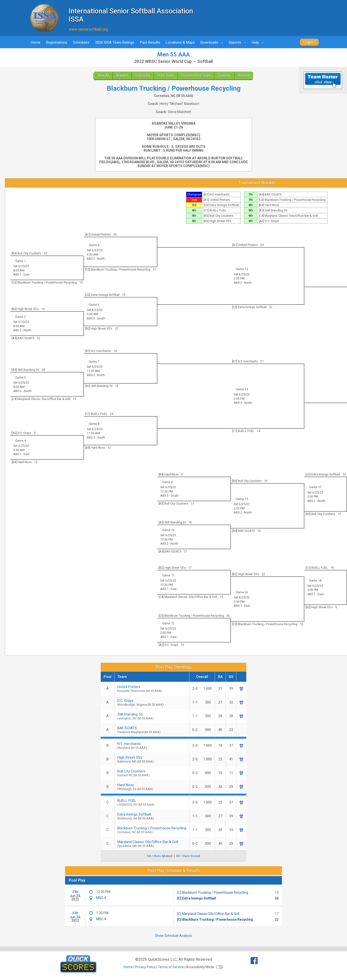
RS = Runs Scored (188, 856)
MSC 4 (101, 898)
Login (308, 42)
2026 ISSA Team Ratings (115, 42)
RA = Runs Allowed (160, 856)
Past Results (150, 42)
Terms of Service (171, 967)
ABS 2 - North (96, 259)
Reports (238, 42)
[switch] (220, 967)
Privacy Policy (145, 967)
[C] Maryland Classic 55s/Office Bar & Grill (208, 914)
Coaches (224, 75)
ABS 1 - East (21, 274)
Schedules (81, 42)
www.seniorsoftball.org (88, 29)
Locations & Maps (180, 42)
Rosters (244, 75)
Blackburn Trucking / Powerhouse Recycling (152, 830)
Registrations (57, 42)
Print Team (166, 75)
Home (36, 42)
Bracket (122, 75)
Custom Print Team (196, 75)
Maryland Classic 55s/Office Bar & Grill (152, 844)
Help (259, 42)
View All (103, 75)
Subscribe (143, 75)
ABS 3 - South (96, 318)
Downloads (213, 42)
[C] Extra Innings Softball (197, 898)
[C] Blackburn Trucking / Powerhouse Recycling (213, 892)
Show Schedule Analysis (173, 936)
